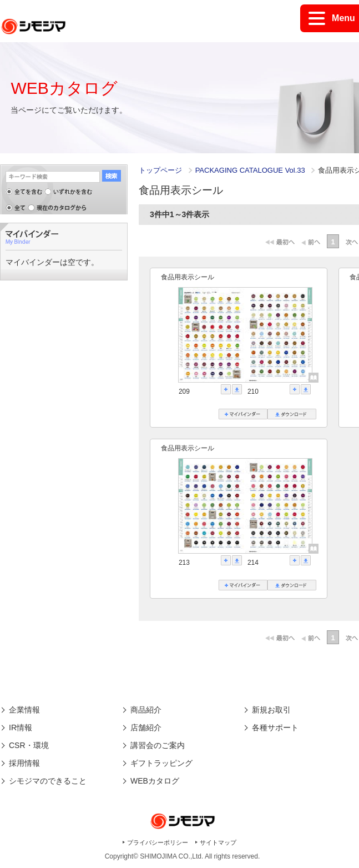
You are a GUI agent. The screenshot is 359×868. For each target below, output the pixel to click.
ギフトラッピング (161, 763)
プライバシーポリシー (158, 842)
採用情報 (24, 763)
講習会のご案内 (158, 745)
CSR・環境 (29, 745)
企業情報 (24, 710)
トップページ (160, 170)
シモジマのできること (48, 781)
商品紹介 (146, 710)
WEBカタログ (155, 781)
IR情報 (21, 727)
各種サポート (275, 727)
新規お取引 (271, 710)
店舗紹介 (146, 727)
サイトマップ (218, 842)
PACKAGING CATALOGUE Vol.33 (251, 170)
